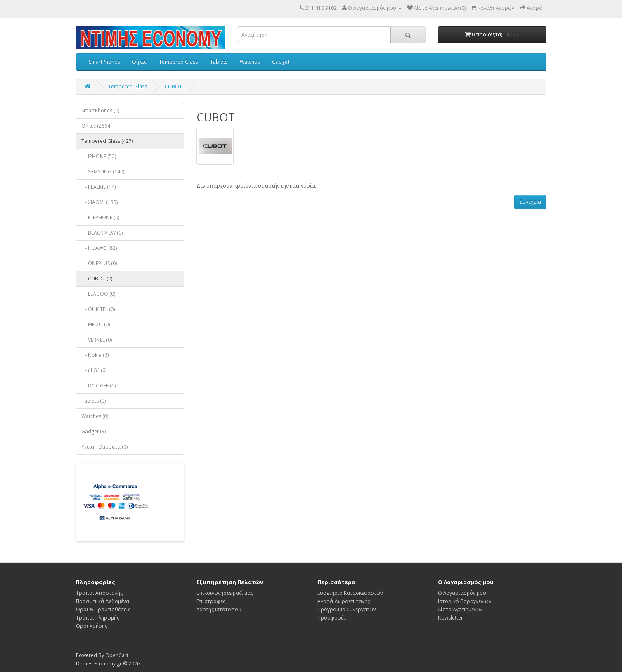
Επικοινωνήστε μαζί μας (225, 593)
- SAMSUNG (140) (103, 172)
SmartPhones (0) (100, 110)
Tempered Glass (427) (107, 141)
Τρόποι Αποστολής (99, 593)
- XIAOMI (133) (99, 202)
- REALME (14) (98, 187)
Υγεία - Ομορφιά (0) (104, 447)
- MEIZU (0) (96, 324)
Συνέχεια (530, 202)
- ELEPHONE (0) (100, 217)
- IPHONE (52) (99, 156)
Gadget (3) (93, 431)
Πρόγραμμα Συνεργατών (346, 609)
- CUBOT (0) (97, 279)
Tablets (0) (93, 401)
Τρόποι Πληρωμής (98, 618)
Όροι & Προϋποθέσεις (103, 609)
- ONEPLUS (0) (99, 263)
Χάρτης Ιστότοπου (219, 609)
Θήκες (139, 62)
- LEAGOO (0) (98, 294)
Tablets (219, 62)
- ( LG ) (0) (94, 370)
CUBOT (173, 87)
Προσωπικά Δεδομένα (103, 601)
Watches (250, 62)
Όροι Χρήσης (92, 626)
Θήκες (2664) (96, 126)
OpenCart (117, 655)
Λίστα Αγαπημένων (460, 609)
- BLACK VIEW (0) (102, 233)
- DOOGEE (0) (98, 386)
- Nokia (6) (95, 355)
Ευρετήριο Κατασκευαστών (350, 593)
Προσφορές (332, 618)
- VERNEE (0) (97, 340)
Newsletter (451, 618)
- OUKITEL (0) (98, 309)
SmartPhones (104, 62)
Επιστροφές (211, 601)
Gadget (281, 62)
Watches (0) (95, 416)
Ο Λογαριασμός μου (462, 593)
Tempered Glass (178, 62)
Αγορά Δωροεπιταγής (344, 601)
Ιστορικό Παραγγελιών (465, 601)
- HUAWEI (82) (99, 248)
